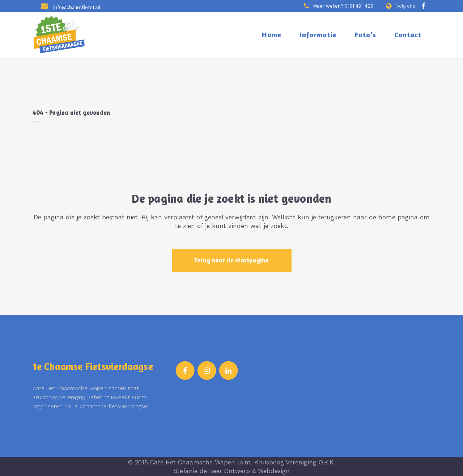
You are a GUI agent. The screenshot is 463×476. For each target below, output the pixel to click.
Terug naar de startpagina (232, 260)
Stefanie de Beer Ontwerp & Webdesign (231, 471)
